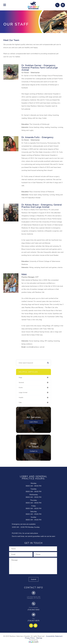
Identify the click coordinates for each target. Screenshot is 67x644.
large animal (23, 392)
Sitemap (39, 638)
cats (20, 402)
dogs (20, 377)
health (21, 397)
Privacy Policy (30, 638)
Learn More (33, 422)
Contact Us (34, 451)
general (21, 382)
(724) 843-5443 (33, 610)
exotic (21, 388)
